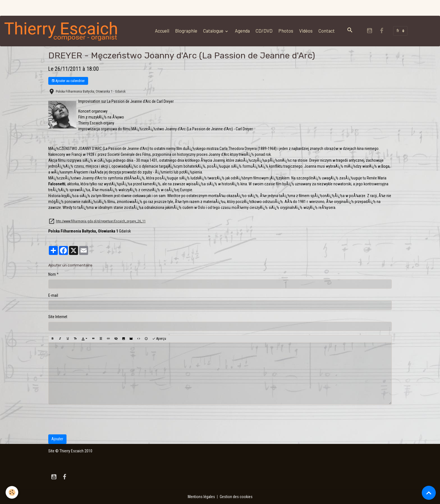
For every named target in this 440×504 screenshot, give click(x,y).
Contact (327, 31)
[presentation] (91, 419)
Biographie (186, 31)
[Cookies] (12, 492)
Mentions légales (201, 497)
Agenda (242, 31)
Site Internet (58, 317)
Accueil (162, 31)
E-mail (53, 295)
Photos (286, 31)
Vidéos (306, 31)
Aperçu (159, 339)
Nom (52, 274)
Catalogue (214, 31)
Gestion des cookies (236, 497)
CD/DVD (264, 31)
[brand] (62, 31)
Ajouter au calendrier (68, 81)
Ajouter (57, 439)
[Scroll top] (429, 493)
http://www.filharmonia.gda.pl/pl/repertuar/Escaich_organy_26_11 (101, 221)
